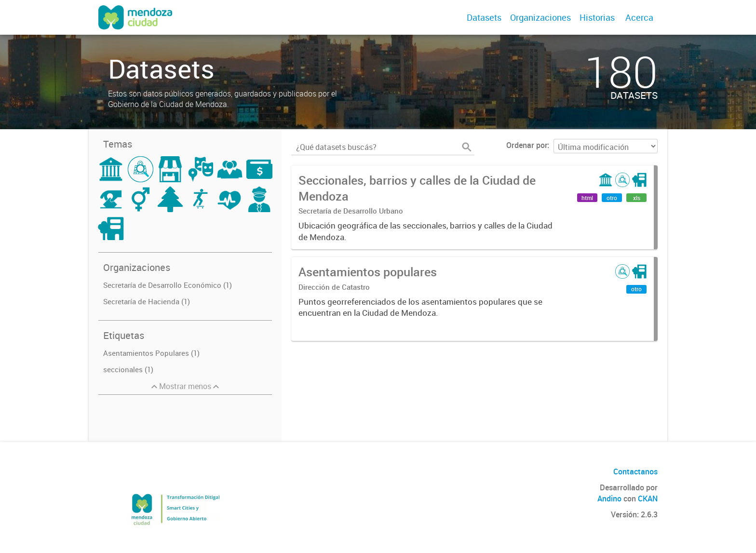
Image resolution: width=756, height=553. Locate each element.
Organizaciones (540, 17)
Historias (597, 17)
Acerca (639, 17)
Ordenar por (527, 145)
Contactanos (635, 472)
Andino (609, 499)
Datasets (484, 17)
